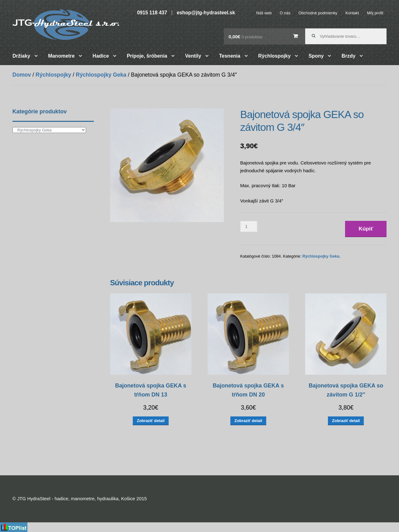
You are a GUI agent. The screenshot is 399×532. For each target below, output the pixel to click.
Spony (316, 56)
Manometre (61, 56)
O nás (285, 13)
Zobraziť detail (151, 421)
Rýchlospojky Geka (101, 75)
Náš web (264, 13)
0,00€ (245, 37)
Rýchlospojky (274, 56)
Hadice (101, 56)
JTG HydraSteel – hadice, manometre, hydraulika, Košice (66, 24)
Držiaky (21, 56)
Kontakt (352, 13)
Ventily (193, 56)
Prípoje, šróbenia (147, 56)
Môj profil (375, 13)
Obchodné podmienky (318, 13)
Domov (22, 75)
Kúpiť (366, 229)
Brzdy (349, 56)
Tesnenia (230, 56)
